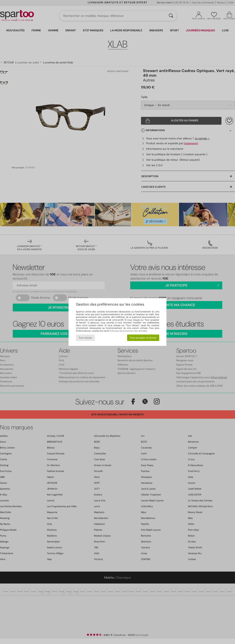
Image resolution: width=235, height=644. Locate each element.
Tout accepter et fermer (143, 338)
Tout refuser (85, 338)
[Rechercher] (171, 16)
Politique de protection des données (128, 331)
